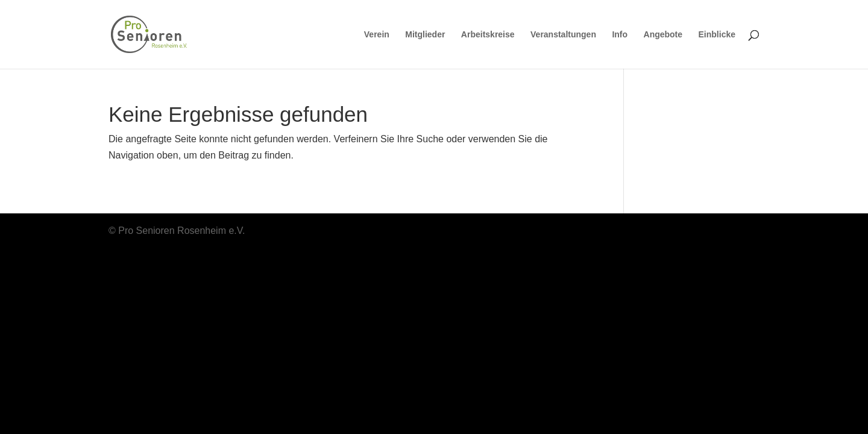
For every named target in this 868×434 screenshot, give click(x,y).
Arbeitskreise (488, 35)
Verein (377, 35)
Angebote (663, 35)
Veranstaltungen (563, 35)
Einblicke (717, 35)
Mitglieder (425, 35)
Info (620, 35)
